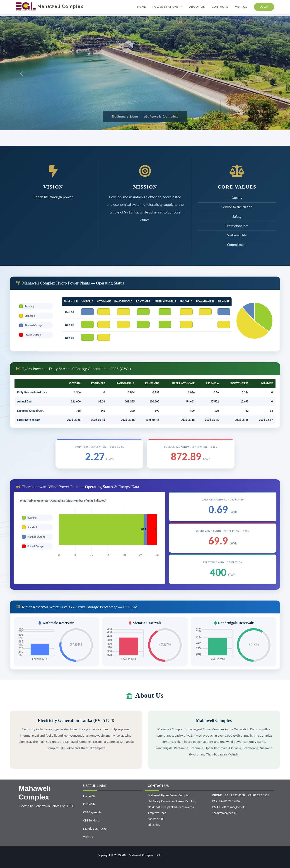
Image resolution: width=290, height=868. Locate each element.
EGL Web (89, 796)
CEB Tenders (91, 820)
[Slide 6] (165, 124)
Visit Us (88, 837)
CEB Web (89, 804)
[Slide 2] (133, 124)
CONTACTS (220, 7)
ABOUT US (197, 7)
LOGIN (264, 7)
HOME (141, 7)
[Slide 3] (141, 124)
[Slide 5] (157, 124)
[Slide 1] (125, 124)
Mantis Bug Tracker (95, 829)
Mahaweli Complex (50, 6)
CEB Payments (92, 812)
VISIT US (241, 7)
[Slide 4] (149, 124)
